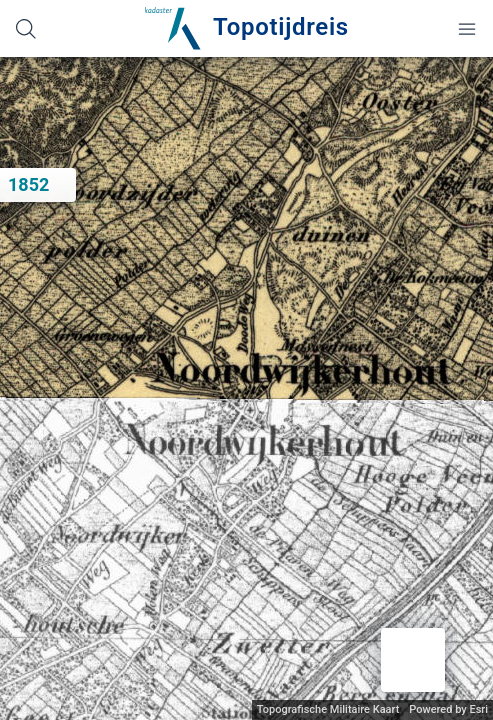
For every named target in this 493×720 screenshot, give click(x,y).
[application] (246, 388)
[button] (413, 660)
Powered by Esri (448, 709)
